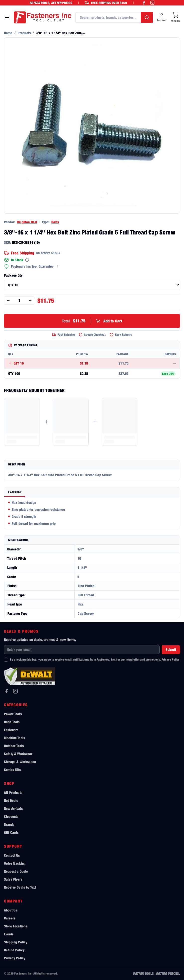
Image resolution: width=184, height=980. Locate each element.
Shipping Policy (16, 942)
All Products (13, 792)
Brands (9, 824)
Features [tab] (15, 492)
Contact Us (12, 855)
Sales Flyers (13, 879)
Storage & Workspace (20, 762)
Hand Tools (12, 722)
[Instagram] (15, 691)
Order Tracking (15, 863)
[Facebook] (6, 691)
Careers (10, 918)
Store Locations (15, 926)
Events (9, 934)
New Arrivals (13, 808)
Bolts (55, 222)
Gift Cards (11, 832)
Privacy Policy (171, 659)
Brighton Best (27, 222)
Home (8, 33)
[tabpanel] (92, 513)
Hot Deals (11, 800)
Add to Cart (92, 321)
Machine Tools (14, 738)
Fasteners (11, 730)
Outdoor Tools (14, 746)
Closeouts (11, 816)
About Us (10, 910)
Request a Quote (16, 871)
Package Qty (13, 275)
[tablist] (92, 492)
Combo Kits (12, 770)
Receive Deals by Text (20, 887)
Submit (171, 649)
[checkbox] (6, 660)
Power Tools (13, 714)
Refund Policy (14, 950)
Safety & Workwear (18, 754)
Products (24, 33)
